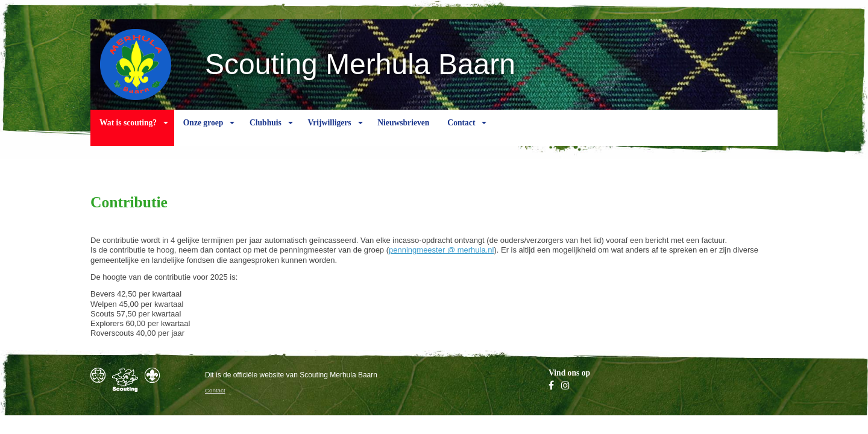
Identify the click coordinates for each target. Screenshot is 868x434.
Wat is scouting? (128, 132)
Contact (461, 132)
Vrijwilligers (329, 132)
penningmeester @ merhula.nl (441, 250)
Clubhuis (266, 132)
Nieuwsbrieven (403, 132)
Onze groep (203, 132)
